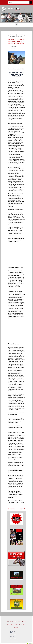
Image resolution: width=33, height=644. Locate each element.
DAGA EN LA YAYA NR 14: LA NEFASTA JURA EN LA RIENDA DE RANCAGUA (16, 41)
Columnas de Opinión (11, 625)
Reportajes (20, 622)
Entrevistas (24, 622)
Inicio (8, 622)
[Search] (31, 2)
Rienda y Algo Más (22, 625)
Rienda (16, 622)
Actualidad (12, 622)
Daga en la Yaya (16, 628)
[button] (16, 24)
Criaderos (16, 625)
